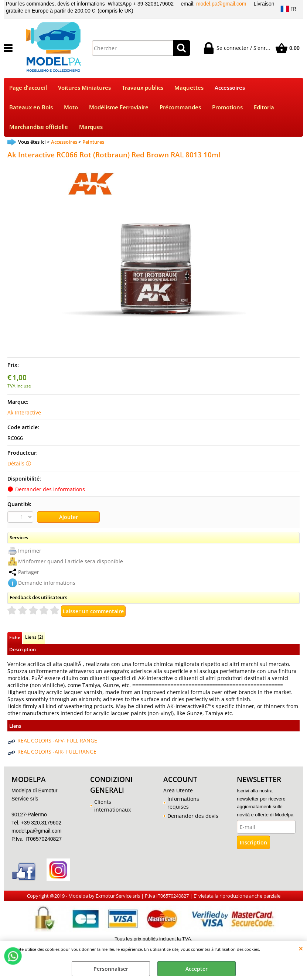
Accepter (197, 969)
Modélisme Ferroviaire (119, 107)
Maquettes (189, 88)
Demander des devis (193, 816)
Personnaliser (111, 969)
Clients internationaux (112, 806)
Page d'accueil (28, 88)
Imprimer (30, 551)
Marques (91, 127)
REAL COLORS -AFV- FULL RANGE (57, 740)
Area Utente (178, 790)
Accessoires (230, 88)
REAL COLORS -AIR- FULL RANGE (57, 752)
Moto (71, 107)
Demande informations (47, 583)
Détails (16, 463)
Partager (29, 572)
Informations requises (183, 803)
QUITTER (301, 948)
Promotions (227, 107)
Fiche (15, 637)
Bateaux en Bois (31, 107)
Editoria (264, 107)
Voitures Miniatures (84, 88)
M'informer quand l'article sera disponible (71, 561)
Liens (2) (34, 637)
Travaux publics (143, 88)
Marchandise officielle (39, 127)
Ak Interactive (24, 412)
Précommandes (180, 107)
